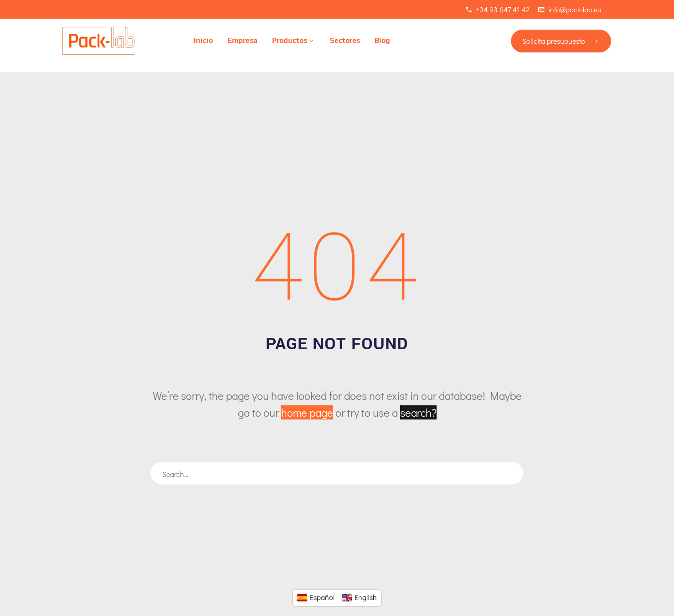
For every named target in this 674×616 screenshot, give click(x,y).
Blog (382, 40)
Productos (294, 41)
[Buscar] (337, 473)
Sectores (345, 40)
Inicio (203, 40)
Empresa (242, 40)
